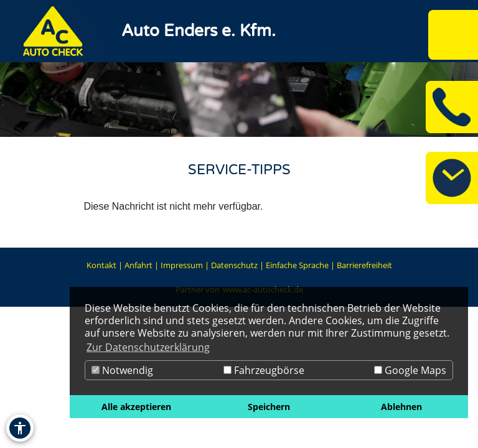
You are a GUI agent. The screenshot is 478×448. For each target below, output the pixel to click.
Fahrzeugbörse (264, 370)
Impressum (182, 265)
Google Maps (410, 370)
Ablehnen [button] (401, 407)
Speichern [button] (269, 407)
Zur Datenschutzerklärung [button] (148, 347)
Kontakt (101, 265)
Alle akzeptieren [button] (136, 407)
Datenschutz (234, 265)
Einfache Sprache (297, 265)
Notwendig (122, 370)
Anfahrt (138, 265)
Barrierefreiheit (364, 265)
